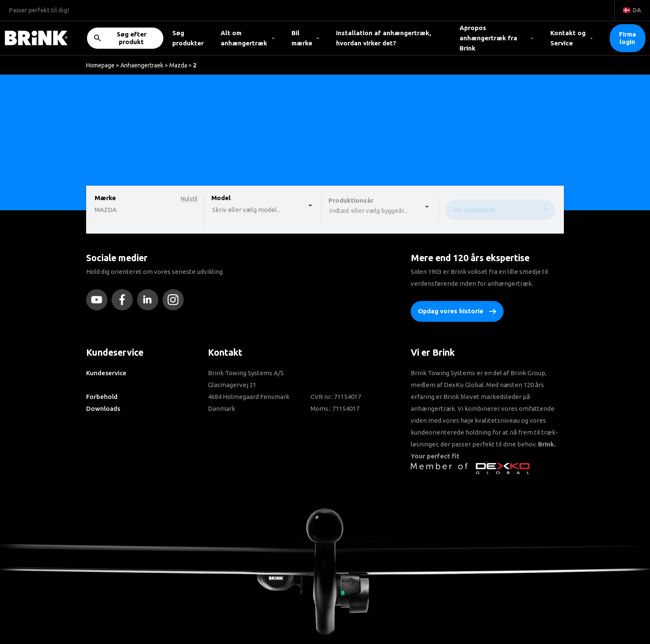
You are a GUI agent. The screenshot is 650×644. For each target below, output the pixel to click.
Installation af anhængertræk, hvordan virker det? (384, 38)
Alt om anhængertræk (248, 38)
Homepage (100, 65)
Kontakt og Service (572, 38)
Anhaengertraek (142, 65)
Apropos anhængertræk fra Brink (496, 38)
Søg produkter (188, 38)
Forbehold (102, 397)
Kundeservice (106, 373)
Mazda (178, 65)
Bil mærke (305, 38)
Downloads (103, 408)
